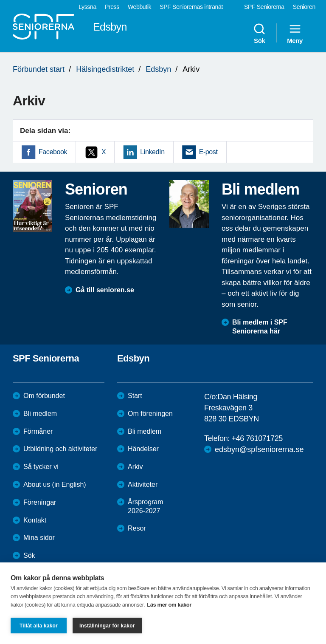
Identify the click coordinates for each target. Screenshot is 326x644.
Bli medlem (40, 414)
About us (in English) (55, 484)
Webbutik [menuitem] (139, 7)
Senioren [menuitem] (304, 7)
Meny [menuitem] (295, 33)
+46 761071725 (257, 438)
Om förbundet (44, 396)
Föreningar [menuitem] (40, 502)
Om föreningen (150, 414)
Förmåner (38, 431)
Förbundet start (39, 69)
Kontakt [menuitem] (35, 520)
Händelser (143, 449)
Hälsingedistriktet (105, 69)
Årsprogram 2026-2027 (146, 506)
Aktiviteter (143, 484)
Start (135, 396)
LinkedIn (152, 152)
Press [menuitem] (112, 7)
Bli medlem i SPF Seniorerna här (260, 327)
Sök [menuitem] (259, 33)
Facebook (53, 152)
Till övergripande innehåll (0, 0)
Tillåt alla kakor (39, 626)
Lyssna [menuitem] (87, 7)
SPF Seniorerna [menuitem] (264, 7)
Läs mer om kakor (169, 605)
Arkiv (135, 467)
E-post (208, 152)
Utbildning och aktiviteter (60, 449)
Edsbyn (158, 69)
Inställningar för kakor (107, 626)
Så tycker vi (41, 467)
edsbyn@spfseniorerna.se (259, 449)
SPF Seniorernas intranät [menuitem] (191, 7)
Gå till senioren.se (105, 290)
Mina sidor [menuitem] (39, 538)
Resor (137, 528)
